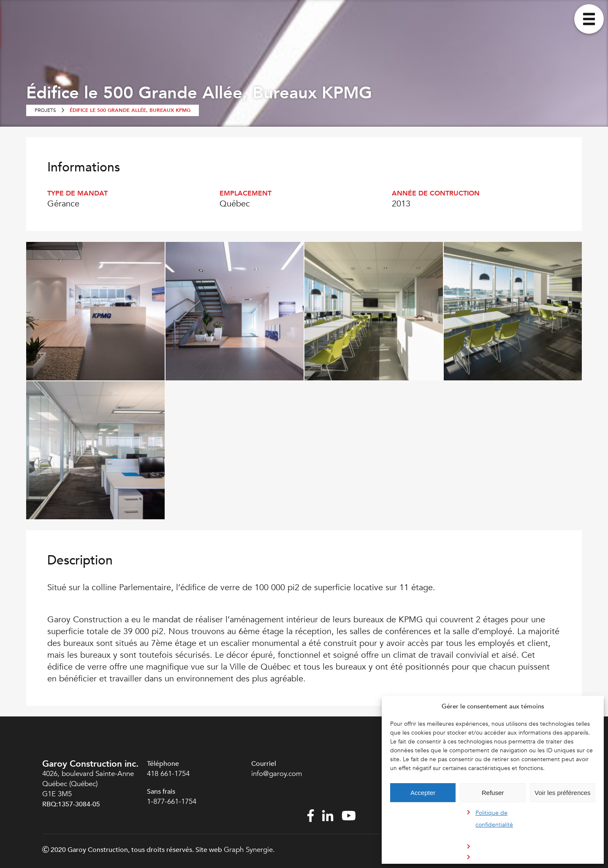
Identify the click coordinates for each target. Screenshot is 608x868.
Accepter (423, 793)
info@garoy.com (277, 774)
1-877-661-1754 (173, 802)
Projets (45, 110)
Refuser (493, 793)
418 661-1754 (168, 774)
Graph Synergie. (249, 850)
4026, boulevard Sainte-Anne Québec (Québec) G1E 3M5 (88, 784)
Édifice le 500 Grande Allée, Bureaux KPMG (130, 110)
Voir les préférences (563, 793)
